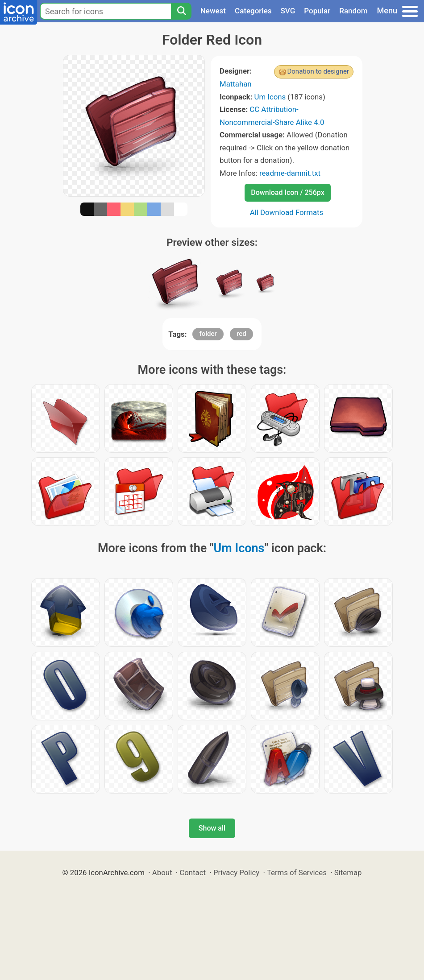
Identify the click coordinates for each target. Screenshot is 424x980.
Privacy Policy (236, 872)
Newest (213, 11)
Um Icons (270, 97)
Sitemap (348, 872)
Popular (317, 11)
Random (353, 11)
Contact (193, 872)
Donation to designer (318, 71)
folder (208, 334)
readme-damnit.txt (290, 173)
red (241, 334)
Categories (253, 11)
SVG (288, 11)
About (162, 872)
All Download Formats (287, 212)
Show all (212, 828)
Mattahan (236, 84)
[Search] (181, 11)
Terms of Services (297, 872)
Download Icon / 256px (287, 192)
